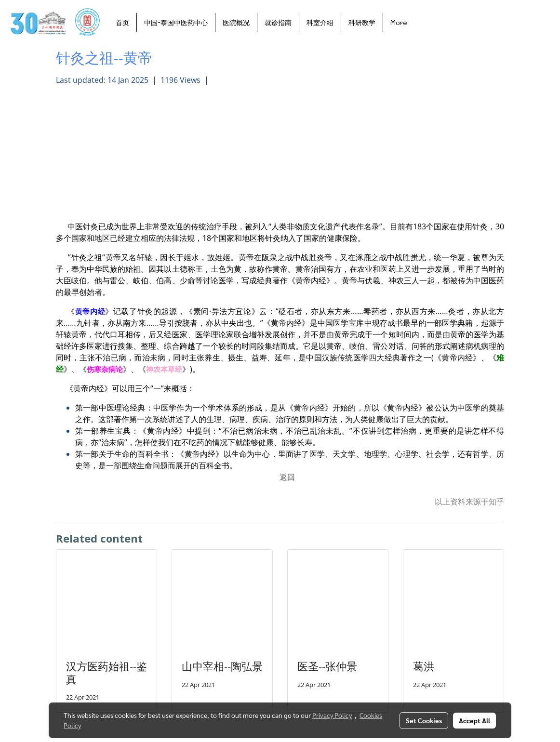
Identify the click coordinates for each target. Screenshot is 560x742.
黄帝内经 (90, 311)
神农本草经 (164, 369)
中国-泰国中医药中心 (176, 22)
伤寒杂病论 (105, 369)
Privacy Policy (332, 715)
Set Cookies (424, 720)
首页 (122, 22)
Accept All (474, 720)
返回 (287, 477)
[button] (423, 22)
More (399, 22)
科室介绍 (320, 22)
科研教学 (362, 22)
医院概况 (236, 22)
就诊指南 (278, 22)
